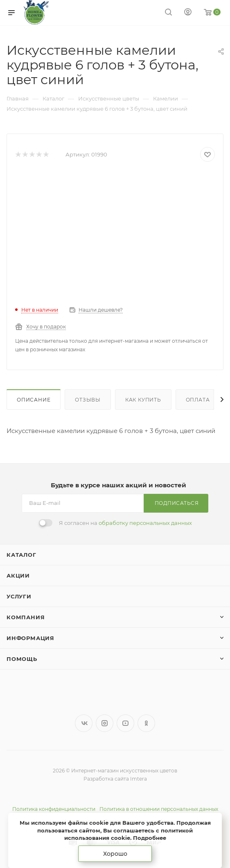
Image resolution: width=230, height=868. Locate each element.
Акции (18, 576)
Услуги (19, 596)
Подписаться (177, 503)
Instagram (105, 723)
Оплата (198, 400)
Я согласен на (125, 523)
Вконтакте (84, 723)
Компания (26, 617)
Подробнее (150, 838)
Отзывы (88, 400)
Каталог (21, 555)
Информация (30, 638)
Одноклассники (146, 723)
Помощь (22, 659)
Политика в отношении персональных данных (159, 809)
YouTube (125, 723)
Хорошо (115, 854)
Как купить (143, 400)
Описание (34, 400)
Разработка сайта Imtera (115, 779)
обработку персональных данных (145, 523)
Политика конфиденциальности (54, 809)
